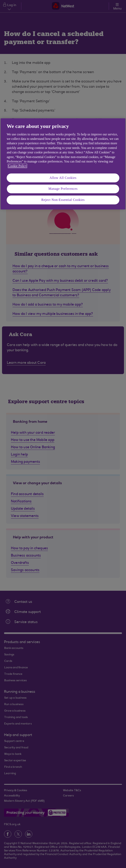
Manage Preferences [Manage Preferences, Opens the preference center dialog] (63, 189)
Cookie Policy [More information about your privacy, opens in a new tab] (17, 166)
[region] (63, 164)
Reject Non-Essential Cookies (63, 200)
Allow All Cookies (63, 178)
